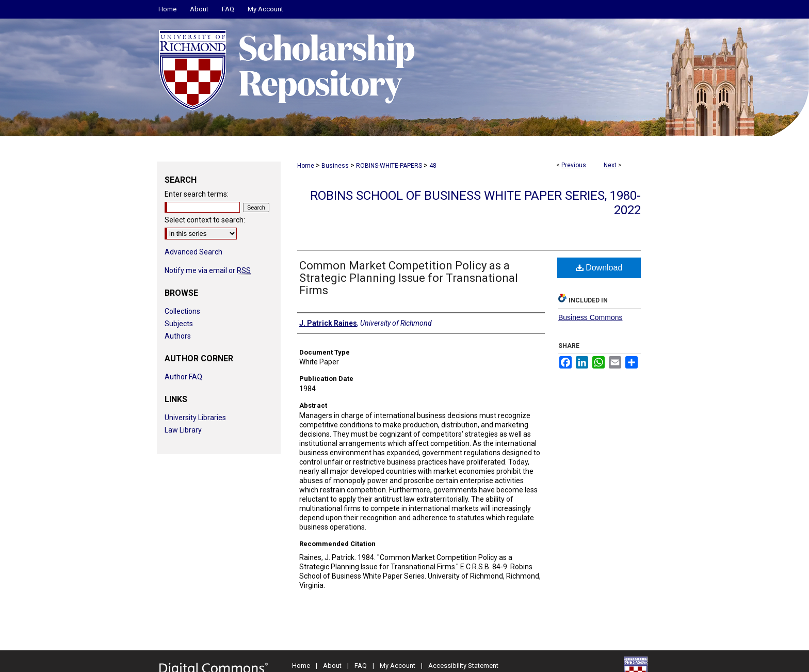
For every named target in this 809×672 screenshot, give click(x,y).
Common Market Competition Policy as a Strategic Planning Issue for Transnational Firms (409, 278)
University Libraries (195, 418)
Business (335, 166)
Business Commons (590, 317)
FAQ (361, 666)
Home (306, 166)
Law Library (183, 430)
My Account (398, 666)
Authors (178, 336)
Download (599, 268)
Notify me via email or (208, 270)
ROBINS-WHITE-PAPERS (389, 166)
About (332, 666)
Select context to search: (205, 220)
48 (433, 166)
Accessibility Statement (463, 666)
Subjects (179, 324)
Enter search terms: (197, 194)
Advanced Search (193, 252)
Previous (574, 165)
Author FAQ (183, 377)
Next (610, 165)
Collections (182, 311)
